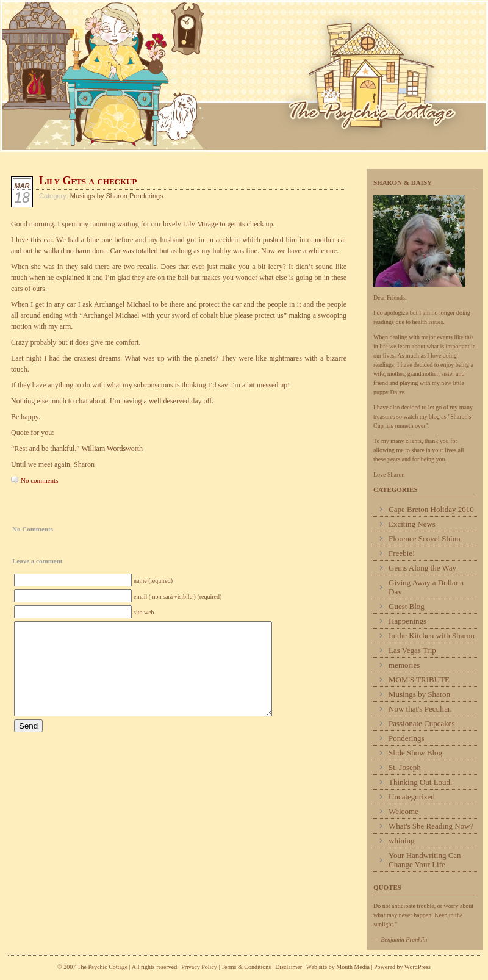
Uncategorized (412, 797)
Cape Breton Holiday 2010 (431, 509)
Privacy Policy (199, 967)
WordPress (418, 967)
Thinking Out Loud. (420, 782)
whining (402, 841)
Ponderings (146, 196)
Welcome (404, 811)
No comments (39, 480)
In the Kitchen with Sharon (432, 636)
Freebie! (402, 553)
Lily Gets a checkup (88, 181)
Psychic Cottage (244, 76)
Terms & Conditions (247, 967)
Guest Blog (407, 606)
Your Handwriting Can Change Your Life (425, 860)
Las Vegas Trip (412, 650)
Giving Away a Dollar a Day (426, 587)
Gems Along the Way (422, 568)
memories (404, 665)
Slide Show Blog (415, 753)
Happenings (407, 621)
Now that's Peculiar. (420, 709)
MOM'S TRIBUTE (419, 679)
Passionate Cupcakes (422, 723)
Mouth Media (353, 967)
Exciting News (412, 524)
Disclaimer (289, 967)
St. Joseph (405, 767)
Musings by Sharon (99, 196)
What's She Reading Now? (431, 826)
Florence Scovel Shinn (425, 539)
